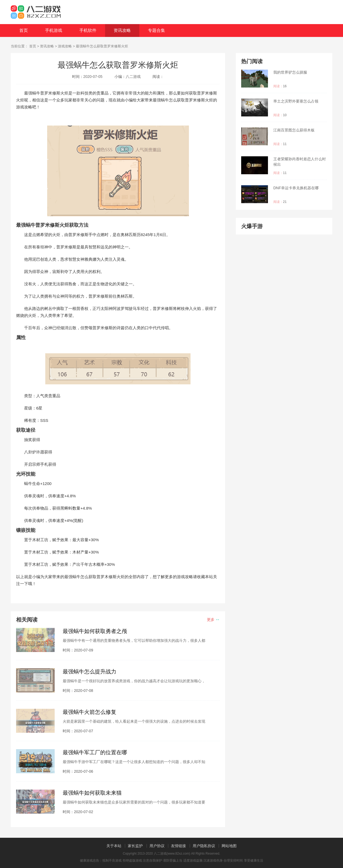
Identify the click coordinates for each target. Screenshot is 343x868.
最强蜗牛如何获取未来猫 (92, 793)
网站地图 (229, 846)
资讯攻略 (122, 30)
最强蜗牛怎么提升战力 (90, 672)
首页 (24, 30)
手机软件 (88, 30)
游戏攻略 (65, 46)
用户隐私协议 (204, 846)
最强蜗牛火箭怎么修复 (90, 712)
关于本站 (114, 846)
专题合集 (156, 30)
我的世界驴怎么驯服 (290, 72)
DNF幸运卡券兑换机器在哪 (296, 188)
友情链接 (178, 846)
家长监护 (135, 846)
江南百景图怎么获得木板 (294, 130)
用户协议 (157, 846)
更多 (213, 620)
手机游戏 (54, 30)
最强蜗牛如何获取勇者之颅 (95, 631)
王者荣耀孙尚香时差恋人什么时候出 (300, 162)
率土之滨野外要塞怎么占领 (296, 101)
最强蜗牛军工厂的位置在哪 (95, 752)
